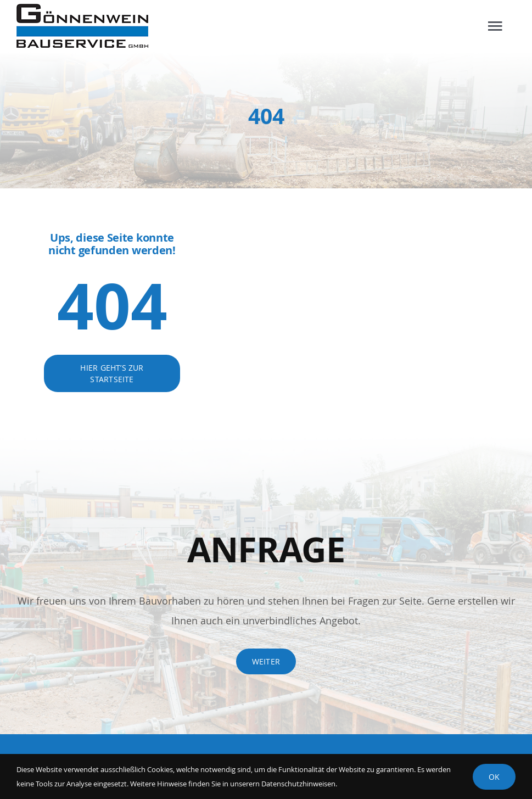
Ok (494, 777)
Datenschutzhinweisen (298, 784)
